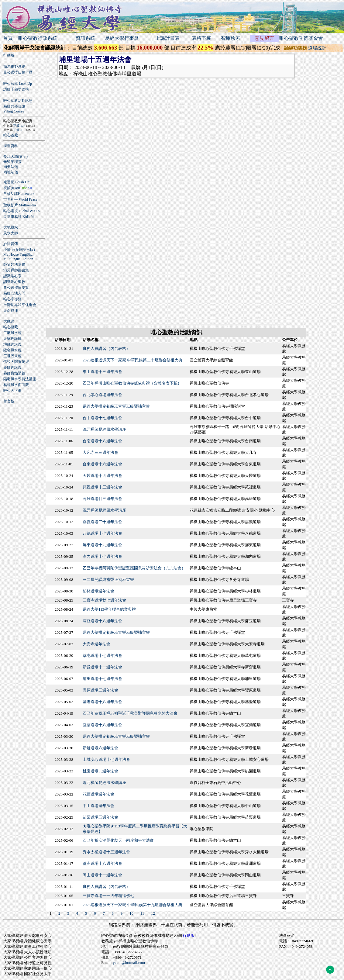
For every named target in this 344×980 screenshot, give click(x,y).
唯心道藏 (11, 135)
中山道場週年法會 (98, 806)
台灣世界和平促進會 (20, 305)
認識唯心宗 (12, 276)
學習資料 (11, 146)
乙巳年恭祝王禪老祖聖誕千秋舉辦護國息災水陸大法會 (130, 713)
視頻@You (17, 188)
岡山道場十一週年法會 (102, 875)
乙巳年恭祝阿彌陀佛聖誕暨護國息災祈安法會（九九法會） (134, 568)
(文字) (23, 157)
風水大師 (11, 233)
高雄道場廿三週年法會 (102, 499)
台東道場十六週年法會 (102, 464)
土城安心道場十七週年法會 (106, 759)
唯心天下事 (12, 391)
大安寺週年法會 (96, 644)
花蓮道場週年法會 (98, 794)
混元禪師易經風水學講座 (104, 429)
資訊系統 (85, 38)
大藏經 (9, 321)
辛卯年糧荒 (12, 162)
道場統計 (317, 48)
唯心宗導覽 (12, 299)
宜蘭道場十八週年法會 (102, 725)
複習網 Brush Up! (17, 182)
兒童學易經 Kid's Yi (19, 217)
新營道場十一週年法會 (102, 667)
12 (153, 913)
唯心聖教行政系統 (38, 38)
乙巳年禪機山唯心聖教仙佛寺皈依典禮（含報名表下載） (132, 383)
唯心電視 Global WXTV (22, 211)
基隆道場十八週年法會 (102, 702)
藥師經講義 (12, 367)
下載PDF (19, 126)
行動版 (9, 55)
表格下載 (201, 38)
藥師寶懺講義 (14, 373)
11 (142, 913)
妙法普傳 (11, 244)
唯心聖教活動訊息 (18, 101)
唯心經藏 (11, 327)
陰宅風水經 (12, 350)
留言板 (9, 401)
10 (131, 913)
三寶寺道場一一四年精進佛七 (108, 896)
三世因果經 (12, 356)
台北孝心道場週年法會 (102, 395)
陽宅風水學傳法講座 (20, 379)
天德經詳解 (12, 339)
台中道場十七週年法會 (102, 418)
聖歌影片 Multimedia (20, 205)
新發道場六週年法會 (100, 748)
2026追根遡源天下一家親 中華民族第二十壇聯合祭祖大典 (132, 360)
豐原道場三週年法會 (100, 690)
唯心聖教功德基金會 (301, 38)
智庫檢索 (231, 38)
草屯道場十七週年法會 (102, 656)
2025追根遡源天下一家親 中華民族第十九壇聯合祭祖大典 (132, 905)
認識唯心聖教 (14, 282)
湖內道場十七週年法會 (102, 556)
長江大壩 (11, 157)
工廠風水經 (12, 333)
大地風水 (11, 227)
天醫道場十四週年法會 (102, 476)
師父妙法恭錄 (14, 264)
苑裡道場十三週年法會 (102, 487)
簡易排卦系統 (14, 67)
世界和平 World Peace (20, 199)
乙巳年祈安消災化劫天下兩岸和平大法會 (118, 840)
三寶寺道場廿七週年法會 (104, 600)
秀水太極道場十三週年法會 (106, 852)
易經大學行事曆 (122, 38)
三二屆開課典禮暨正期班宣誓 (108, 580)
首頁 (8, 38)
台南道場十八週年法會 (102, 441)
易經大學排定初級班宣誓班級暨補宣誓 (116, 406)
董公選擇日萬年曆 (18, 72)
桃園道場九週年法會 (100, 771)
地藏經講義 (12, 344)
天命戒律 (11, 311)
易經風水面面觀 (16, 385)
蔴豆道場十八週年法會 (102, 621)
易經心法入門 (14, 293)
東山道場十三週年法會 (102, 372)
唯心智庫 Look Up (18, 84)
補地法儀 (11, 172)
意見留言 (264, 38)
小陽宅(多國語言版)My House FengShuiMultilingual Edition (19, 254)
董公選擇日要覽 (16, 288)
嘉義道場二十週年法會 (102, 522)
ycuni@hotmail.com (129, 963)
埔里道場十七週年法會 (102, 679)
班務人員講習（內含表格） (106, 349)
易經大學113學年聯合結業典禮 (109, 609)
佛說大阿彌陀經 (16, 362)
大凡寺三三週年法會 (100, 452)
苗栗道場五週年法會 (100, 817)
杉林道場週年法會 (98, 591)
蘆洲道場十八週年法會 (102, 863)
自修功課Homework (19, 194)
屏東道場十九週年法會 (102, 545)
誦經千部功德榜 (16, 89)
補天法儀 (11, 167)
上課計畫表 (167, 38)
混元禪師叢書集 (16, 270)
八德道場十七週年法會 (102, 533)
